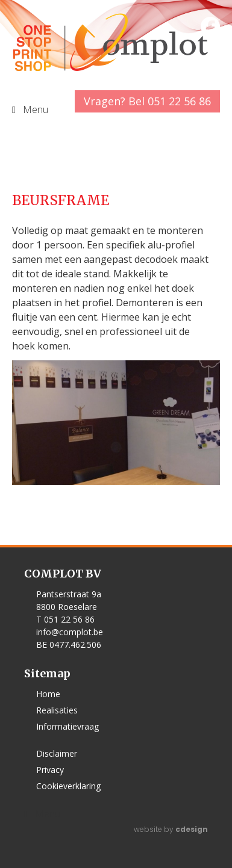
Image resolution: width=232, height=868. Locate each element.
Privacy (50, 770)
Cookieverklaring (68, 786)
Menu (48, 814)
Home (48, 694)
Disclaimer (57, 753)
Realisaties (57, 710)
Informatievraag (67, 726)
